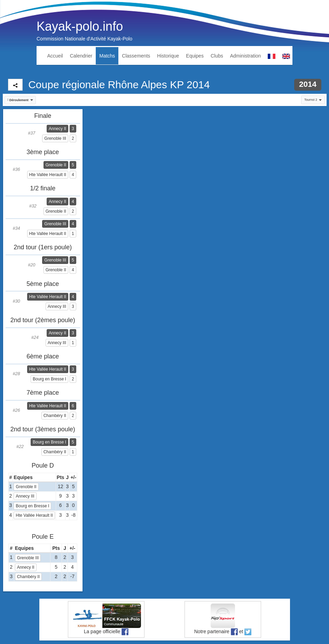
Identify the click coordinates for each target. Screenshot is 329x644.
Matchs (107, 56)
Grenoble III (55, 138)
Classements (136, 56)
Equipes (195, 56)
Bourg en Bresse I (49, 379)
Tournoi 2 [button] (313, 100)
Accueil (55, 56)
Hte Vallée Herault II (48, 175)
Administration (246, 56)
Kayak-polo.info (80, 26)
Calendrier (81, 56)
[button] (20, 100)
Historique (168, 56)
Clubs (217, 56)
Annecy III (57, 306)
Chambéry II (55, 416)
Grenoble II (56, 165)
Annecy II (57, 129)
